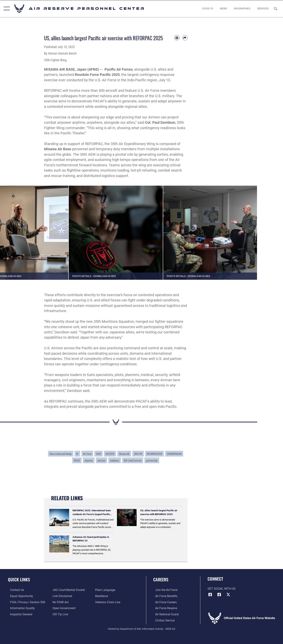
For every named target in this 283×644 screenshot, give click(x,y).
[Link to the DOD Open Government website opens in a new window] (63, 608)
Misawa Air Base (58, 149)
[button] (6, 9)
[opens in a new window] (207, 8)
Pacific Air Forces (119, 69)
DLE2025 (110, 454)
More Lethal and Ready (61, 454)
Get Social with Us (222, 589)
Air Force (87, 454)
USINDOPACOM (174, 454)
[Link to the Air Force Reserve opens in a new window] (164, 608)
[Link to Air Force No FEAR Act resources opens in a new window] (60, 602)
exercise (101, 460)
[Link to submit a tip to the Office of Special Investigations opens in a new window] (60, 614)
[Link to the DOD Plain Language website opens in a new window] (106, 590)
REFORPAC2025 (154, 454)
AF (77, 454)
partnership (152, 460)
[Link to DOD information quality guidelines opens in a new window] (20, 608)
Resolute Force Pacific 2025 (97, 75)
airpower (89, 460)
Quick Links (19, 579)
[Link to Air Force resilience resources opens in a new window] (102, 596)
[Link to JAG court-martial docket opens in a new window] (68, 590)
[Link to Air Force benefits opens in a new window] (164, 596)
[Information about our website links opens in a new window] (62, 596)
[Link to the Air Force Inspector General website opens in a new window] (19, 614)
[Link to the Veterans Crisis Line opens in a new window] (108, 602)
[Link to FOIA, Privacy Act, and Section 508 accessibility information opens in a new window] (25, 602)
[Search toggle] (276, 9)
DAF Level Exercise (133, 460)
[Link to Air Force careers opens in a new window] (164, 602)
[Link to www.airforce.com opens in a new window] (164, 590)
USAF (99, 454)
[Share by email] (185, 38)
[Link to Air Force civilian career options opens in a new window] (163, 620)
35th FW (138, 454)
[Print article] (177, 38)
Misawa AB (124, 454)
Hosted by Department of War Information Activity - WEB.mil (141, 629)
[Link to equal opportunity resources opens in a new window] (19, 596)
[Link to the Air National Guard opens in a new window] (165, 614)
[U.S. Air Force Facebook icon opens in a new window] (219, 595)
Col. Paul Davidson (160, 123)
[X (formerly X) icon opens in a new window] (228, 595)
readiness (115, 460)
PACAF (77, 460)
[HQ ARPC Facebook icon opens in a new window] (210, 595)
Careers (161, 579)
